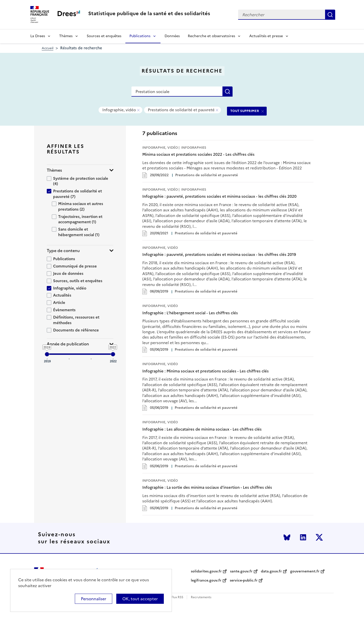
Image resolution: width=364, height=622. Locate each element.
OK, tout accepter (140, 599)
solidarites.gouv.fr (206, 571)
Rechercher (330, 15)
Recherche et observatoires (211, 36)
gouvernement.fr (305, 571)
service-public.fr (244, 581)
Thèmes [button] (54, 170)
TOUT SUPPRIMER (245, 111)
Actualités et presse (266, 36)
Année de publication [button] (68, 344)
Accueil (48, 48)
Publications (140, 36)
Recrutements (201, 597)
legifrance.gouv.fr (206, 581)
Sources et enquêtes (104, 36)
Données (172, 36)
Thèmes (66, 36)
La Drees (38, 36)
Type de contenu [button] (63, 251)
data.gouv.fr (271, 571)
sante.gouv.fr (241, 571)
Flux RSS (177, 597)
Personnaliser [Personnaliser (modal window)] (94, 599)
